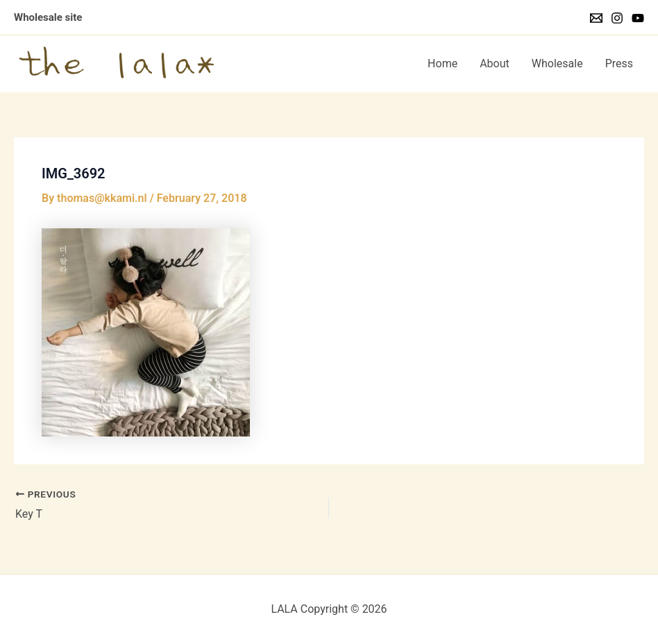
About (495, 63)
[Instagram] (617, 18)
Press (619, 63)
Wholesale (557, 63)
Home (442, 63)
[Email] (596, 18)
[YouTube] (638, 18)
